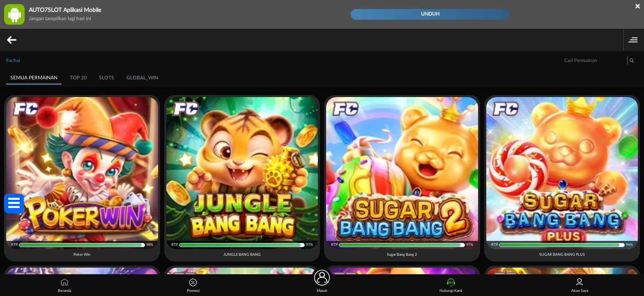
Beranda (64, 286)
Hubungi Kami (451, 286)
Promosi (193, 286)
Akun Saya (580, 286)
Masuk (322, 283)
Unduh (430, 14)
